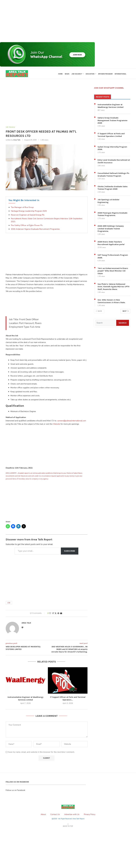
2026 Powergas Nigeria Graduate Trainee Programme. (112, 215)
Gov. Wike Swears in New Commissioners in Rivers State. (111, 302)
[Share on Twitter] (56, 614)
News (67, 74)
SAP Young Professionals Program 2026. (113, 257)
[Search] (106, 323)
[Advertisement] (68, 21)
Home (60, 74)
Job (9, 604)
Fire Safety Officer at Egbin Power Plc (27, 226)
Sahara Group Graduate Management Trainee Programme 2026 (112, 121)
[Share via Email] (61, 614)
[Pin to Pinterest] (58, 614)
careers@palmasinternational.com (72, 421)
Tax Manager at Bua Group (22, 208)
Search (122, 323)
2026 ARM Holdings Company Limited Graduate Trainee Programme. (111, 229)
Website (57, 425)
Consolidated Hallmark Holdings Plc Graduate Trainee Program (113, 175)
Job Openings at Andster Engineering (108, 202)
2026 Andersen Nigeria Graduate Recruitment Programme (35, 230)
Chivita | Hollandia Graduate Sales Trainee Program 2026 (113, 188)
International (120, 74)
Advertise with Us (72, 815)
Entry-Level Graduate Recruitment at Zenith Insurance (114, 162)
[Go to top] (68, 827)
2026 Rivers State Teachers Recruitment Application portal (111, 244)
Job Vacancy (77, 74)
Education (90, 74)
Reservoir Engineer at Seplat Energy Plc (28, 216)
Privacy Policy (90, 815)
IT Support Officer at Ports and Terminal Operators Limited (111, 136)
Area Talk (17, 141)
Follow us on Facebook (15, 791)
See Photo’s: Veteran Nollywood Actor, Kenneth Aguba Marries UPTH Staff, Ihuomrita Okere (113, 287)
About (43, 815)
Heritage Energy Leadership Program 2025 (29, 212)
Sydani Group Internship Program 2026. (112, 149)
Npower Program (105, 74)
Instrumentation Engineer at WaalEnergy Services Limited (110, 107)
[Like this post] (50, 614)
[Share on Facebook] (53, 614)
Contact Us (55, 815)
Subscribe (70, 552)
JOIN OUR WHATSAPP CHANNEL (109, 89)
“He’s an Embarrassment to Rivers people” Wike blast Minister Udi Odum (113, 271)
